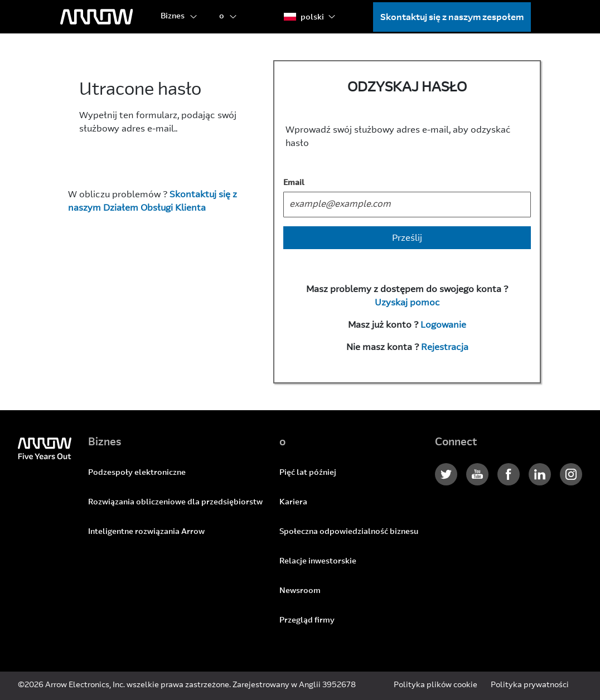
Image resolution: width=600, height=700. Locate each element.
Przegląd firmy (307, 621)
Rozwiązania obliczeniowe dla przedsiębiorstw (175, 503)
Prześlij (407, 239)
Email (294, 183)
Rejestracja (445, 348)
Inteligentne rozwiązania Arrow (146, 532)
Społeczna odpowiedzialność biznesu (349, 532)
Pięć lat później (308, 473)
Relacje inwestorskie (318, 562)
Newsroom (300, 591)
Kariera (293, 503)
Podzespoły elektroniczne (137, 473)
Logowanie (443, 325)
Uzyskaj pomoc (407, 303)
